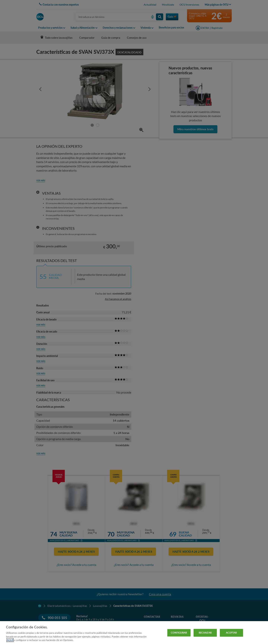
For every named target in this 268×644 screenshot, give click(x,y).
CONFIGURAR (179, 633)
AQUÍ (10, 640)
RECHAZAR (205, 633)
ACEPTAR (231, 633)
